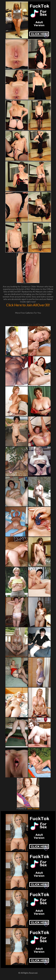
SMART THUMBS (33, 809)
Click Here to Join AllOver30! (28, 305)
